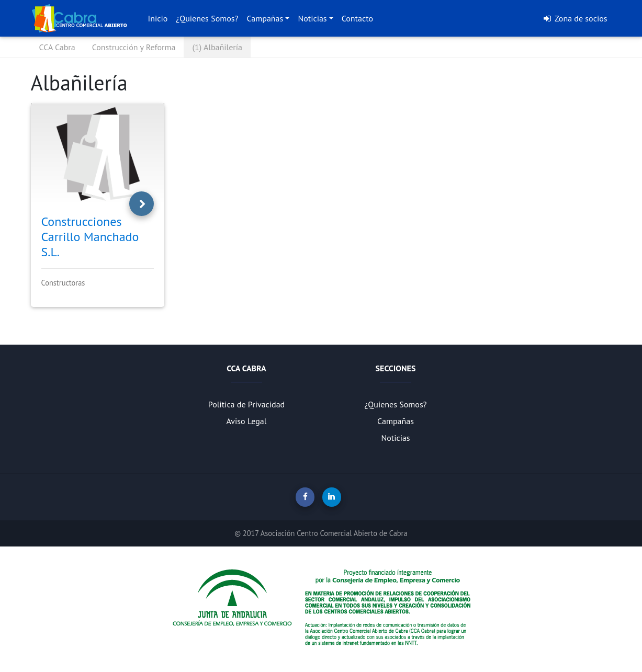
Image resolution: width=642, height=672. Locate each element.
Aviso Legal (247, 421)
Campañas (265, 18)
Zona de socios (575, 18)
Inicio (158, 18)
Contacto (357, 18)
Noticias (312, 18)
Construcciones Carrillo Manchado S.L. (90, 237)
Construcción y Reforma (134, 47)
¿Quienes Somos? (207, 18)
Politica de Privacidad (246, 404)
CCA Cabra (57, 47)
